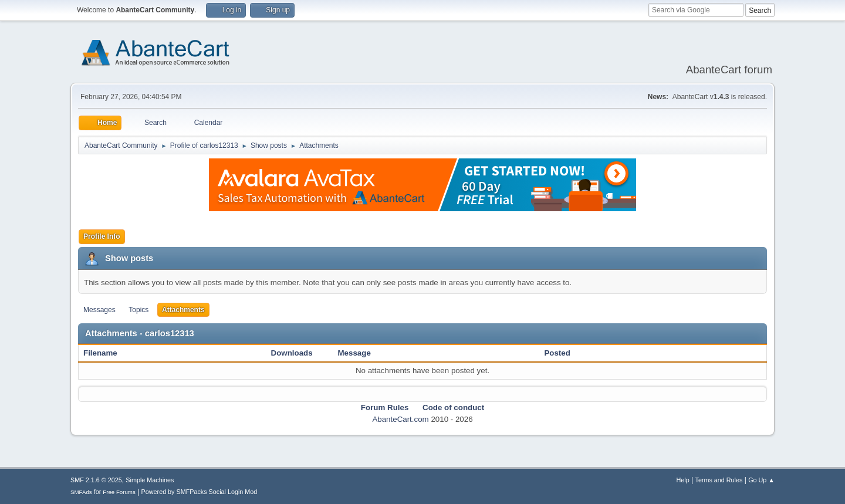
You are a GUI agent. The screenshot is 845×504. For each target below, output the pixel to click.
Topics (138, 310)
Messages (99, 310)
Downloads (292, 353)
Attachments (183, 310)
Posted (557, 353)
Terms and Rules (719, 480)
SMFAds (81, 492)
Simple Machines (150, 480)
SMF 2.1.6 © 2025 (96, 480)
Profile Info (102, 236)
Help (683, 480)
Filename (107, 353)
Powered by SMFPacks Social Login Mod (200, 492)
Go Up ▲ (761, 480)
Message (354, 353)
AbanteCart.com (400, 419)
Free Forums (119, 492)
